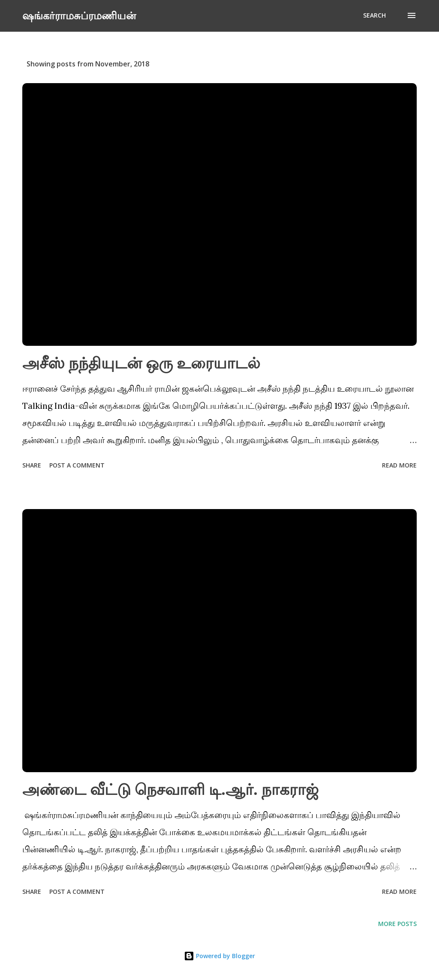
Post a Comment (77, 465)
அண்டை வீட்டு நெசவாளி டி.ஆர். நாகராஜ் (170, 789)
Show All (395, 64)
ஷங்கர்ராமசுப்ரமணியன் (79, 15)
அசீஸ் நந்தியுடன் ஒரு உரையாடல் (141, 363)
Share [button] (32, 465)
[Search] (374, 15)
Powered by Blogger (219, 956)
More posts (397, 924)
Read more (399, 465)
